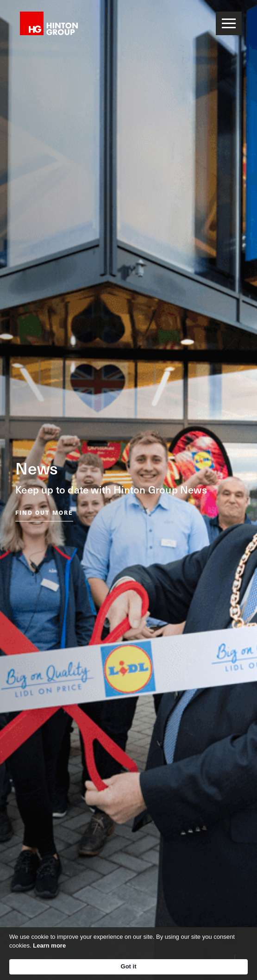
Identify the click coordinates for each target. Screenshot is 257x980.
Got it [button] (129, 966)
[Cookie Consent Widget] (128, 954)
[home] (47, 23)
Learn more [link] (49, 946)
